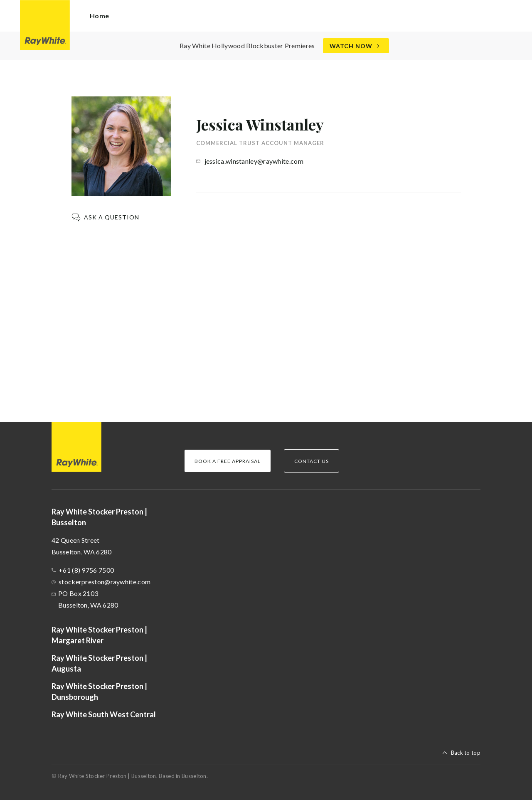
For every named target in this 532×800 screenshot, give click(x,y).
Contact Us (312, 461)
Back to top (466, 753)
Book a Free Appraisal (228, 461)
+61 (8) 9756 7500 (86, 570)
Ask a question (112, 217)
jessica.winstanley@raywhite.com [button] (254, 161)
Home (99, 16)
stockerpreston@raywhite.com (105, 582)
